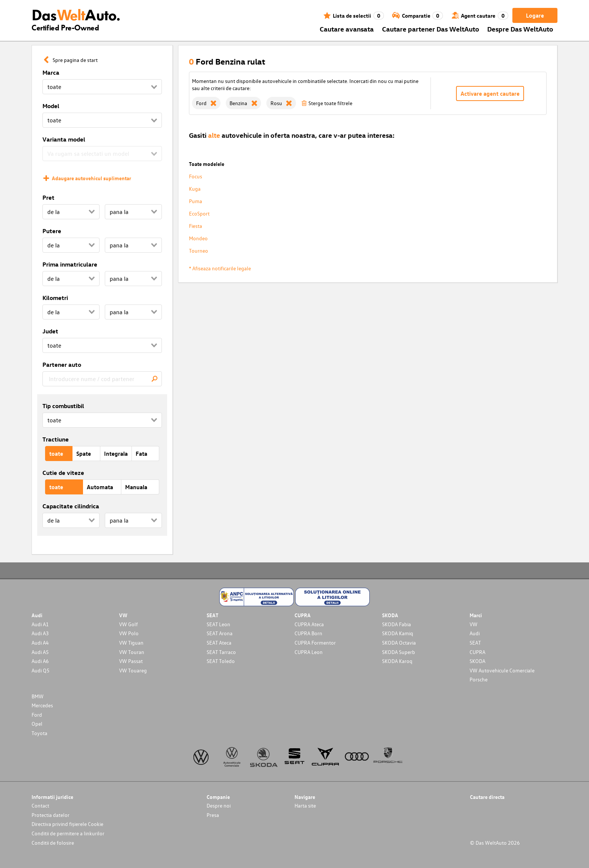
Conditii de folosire (53, 843)
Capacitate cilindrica (71, 506)
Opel (37, 724)
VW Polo (129, 633)
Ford (37, 715)
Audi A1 (40, 624)
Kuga (195, 189)
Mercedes (42, 705)
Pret (48, 197)
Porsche (479, 679)
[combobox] (102, 379)
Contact (40, 805)
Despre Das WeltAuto (520, 29)
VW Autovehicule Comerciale (502, 670)
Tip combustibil (63, 406)
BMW (38, 696)
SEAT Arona (220, 633)
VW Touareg (133, 670)
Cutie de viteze (63, 473)
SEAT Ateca (219, 643)
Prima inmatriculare (70, 264)
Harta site (305, 805)
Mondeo (198, 238)
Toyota (39, 733)
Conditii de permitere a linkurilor (68, 833)
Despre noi (219, 805)
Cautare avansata (347, 29)
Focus (196, 176)
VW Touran (132, 652)
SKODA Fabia (396, 624)
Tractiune (56, 439)
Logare (535, 15)
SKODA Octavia (399, 643)
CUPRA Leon (309, 652)
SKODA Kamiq (398, 633)
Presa (213, 815)
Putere (52, 231)
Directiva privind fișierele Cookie (67, 824)
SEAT (475, 643)
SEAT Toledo (221, 661)
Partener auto (62, 365)
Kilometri (55, 298)
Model (51, 106)
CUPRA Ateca (309, 624)
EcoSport (199, 213)
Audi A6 (40, 661)
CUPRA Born (308, 633)
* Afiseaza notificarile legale (220, 268)
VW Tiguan (131, 643)
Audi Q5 (41, 670)
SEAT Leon (218, 624)
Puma (196, 201)
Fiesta (196, 226)
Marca (51, 72)
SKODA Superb (399, 652)
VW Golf (128, 624)
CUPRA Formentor (315, 643)
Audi (475, 633)
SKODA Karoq (397, 661)
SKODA (477, 661)
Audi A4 (40, 643)
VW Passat (131, 661)
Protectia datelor (51, 815)
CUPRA (477, 652)
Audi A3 (40, 633)
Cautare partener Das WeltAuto (431, 29)
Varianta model (64, 139)
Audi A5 (40, 652)
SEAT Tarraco (221, 652)
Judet (50, 331)
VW (473, 624)
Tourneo (199, 251)
